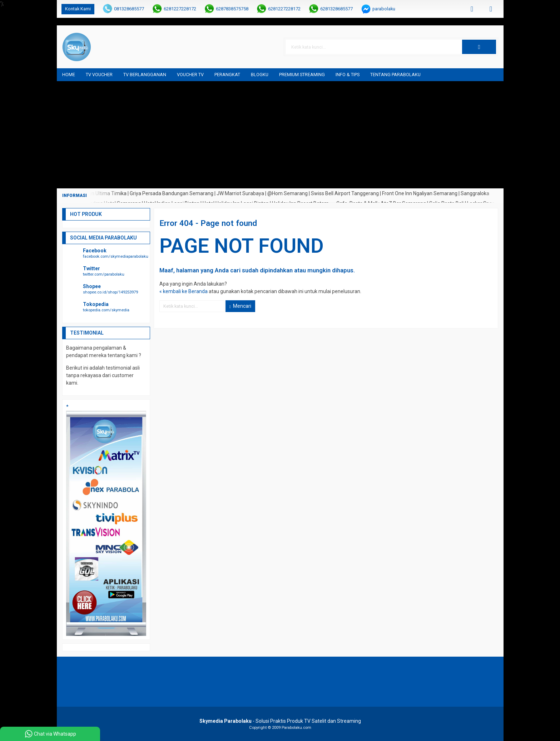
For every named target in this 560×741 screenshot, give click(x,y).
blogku (260, 75)
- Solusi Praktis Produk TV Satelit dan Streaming (280, 721)
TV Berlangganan (145, 75)
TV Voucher (99, 75)
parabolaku (384, 9)
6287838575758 (232, 9)
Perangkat (227, 75)
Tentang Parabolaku (395, 75)
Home (69, 75)
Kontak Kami (78, 9)
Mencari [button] (240, 306)
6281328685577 (336, 9)
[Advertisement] (280, 135)
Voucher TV (190, 75)
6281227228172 (180, 9)
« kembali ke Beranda (184, 291)
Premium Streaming (302, 75)
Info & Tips (348, 75)
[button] (479, 47)
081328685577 (129, 9)
